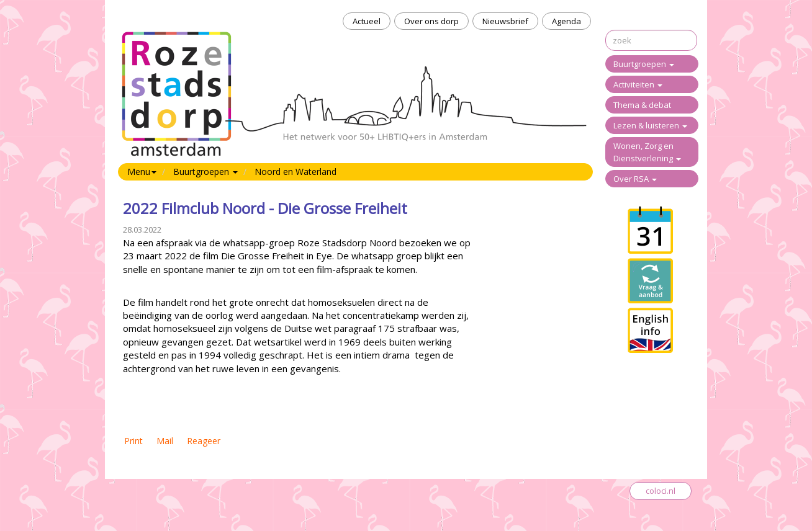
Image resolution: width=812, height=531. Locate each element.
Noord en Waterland (295, 172)
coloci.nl (661, 491)
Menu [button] (142, 172)
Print (133, 441)
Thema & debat (642, 105)
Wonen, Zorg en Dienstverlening (647, 152)
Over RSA (635, 179)
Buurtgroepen (644, 64)
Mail (165, 441)
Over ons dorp (431, 21)
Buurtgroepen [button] (205, 172)
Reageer (204, 441)
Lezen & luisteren (650, 125)
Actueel (367, 21)
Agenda (566, 21)
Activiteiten (638, 84)
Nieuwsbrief (505, 21)
